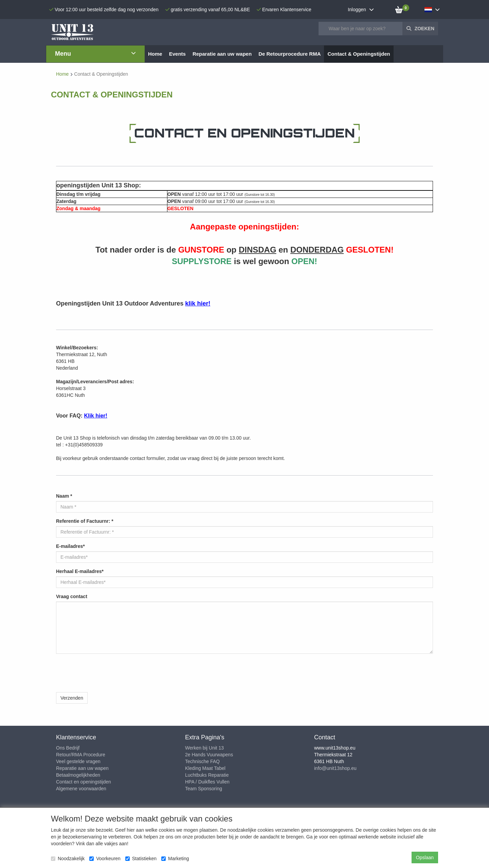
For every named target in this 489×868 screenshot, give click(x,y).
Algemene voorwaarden (81, 789)
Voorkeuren (105, 858)
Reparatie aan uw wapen (82, 768)
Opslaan (425, 857)
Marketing (175, 858)
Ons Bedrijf (68, 748)
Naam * (64, 496)
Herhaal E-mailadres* (80, 571)
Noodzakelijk (68, 858)
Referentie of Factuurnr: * (85, 521)
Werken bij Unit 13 (204, 748)
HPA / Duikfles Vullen (207, 782)
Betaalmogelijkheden (78, 775)
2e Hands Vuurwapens (209, 755)
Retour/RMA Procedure (81, 755)
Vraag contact (72, 596)
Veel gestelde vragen (78, 761)
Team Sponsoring (204, 789)
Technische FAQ (202, 761)
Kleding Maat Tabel (205, 768)
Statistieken (141, 858)
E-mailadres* (70, 546)
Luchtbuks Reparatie (207, 775)
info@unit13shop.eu (335, 768)
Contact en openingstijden (84, 782)
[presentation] (108, 672)
